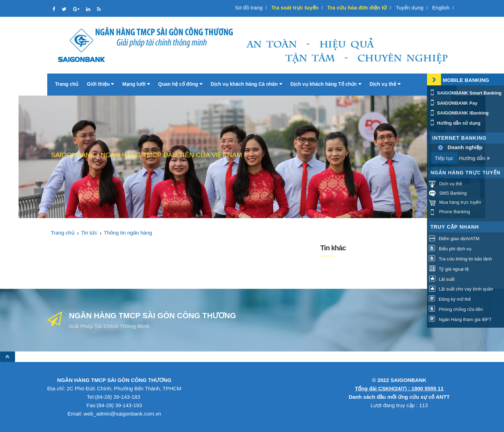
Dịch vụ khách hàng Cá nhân (246, 84)
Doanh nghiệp (465, 147)
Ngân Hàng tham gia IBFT (460, 319)
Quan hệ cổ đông (180, 84)
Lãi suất (442, 279)
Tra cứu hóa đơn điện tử (357, 8)
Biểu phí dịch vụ (450, 249)
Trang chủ (67, 84)
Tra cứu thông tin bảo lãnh (460, 259)
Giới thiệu (100, 84)
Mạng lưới (136, 84)
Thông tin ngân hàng (128, 233)
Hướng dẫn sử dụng (455, 123)
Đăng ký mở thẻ (450, 299)
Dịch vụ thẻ (385, 84)
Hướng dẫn (474, 158)
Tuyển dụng (410, 8)
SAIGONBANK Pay (453, 103)
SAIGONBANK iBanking (459, 113)
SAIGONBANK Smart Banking (465, 93)
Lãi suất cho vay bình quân (461, 289)
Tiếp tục (444, 158)
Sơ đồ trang (249, 8)
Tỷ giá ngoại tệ (449, 269)
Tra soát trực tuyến (295, 8)
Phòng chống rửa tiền (456, 309)
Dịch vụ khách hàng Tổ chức (326, 84)
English (441, 8)
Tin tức (89, 233)
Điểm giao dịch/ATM (454, 239)
